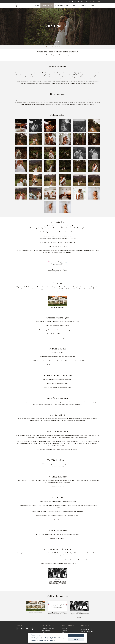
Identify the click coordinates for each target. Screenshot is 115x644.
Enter (43, 633)
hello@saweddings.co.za (87, 629)
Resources (75, 5)
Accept (76, 636)
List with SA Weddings (95, 1)
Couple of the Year (47, 5)
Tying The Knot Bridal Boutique (58, 269)
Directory (93, 5)
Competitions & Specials (62, 5)
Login (87, 1)
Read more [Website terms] (53, 640)
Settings (76, 639)
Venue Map (65, 631)
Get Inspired (35, 5)
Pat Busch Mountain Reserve (57, 308)
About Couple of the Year (48, 629)
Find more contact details (87, 631)
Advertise (64, 633)
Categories (65, 629)
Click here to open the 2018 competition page (58, 55)
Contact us (84, 5)
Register (83, 1)
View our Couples (46, 631)
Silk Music (58, 580)
